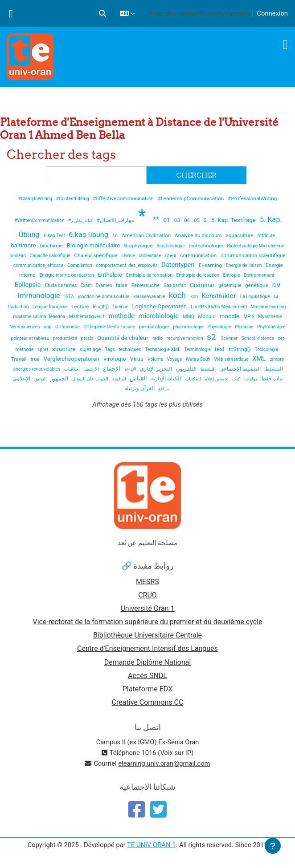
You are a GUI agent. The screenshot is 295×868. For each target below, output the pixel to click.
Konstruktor (219, 296)
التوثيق (41, 379)
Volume (156, 359)
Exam (86, 285)
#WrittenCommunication (40, 220)
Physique (245, 327)
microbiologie (160, 316)
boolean (18, 256)
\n (116, 235)
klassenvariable (150, 297)
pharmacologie (189, 327)
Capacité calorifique (51, 256)
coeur (171, 256)
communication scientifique (253, 255)
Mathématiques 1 (88, 317)
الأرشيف (92, 369)
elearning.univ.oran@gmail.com (164, 763)
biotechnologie (207, 246)
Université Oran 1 (147, 608)
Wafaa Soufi (199, 359)
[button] (102, 13)
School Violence (258, 338)
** (157, 220)
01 (168, 220)
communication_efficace (39, 265)
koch (178, 295)
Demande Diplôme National (148, 662)
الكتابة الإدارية (167, 379)
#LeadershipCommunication (192, 198)
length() (101, 307)
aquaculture (240, 235)
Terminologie (198, 349)
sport (43, 349)
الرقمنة (120, 379)
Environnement (259, 275)
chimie (129, 256)
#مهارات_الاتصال (116, 220)
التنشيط (209, 369)
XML (260, 359)
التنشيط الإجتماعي (241, 369)
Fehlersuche (146, 285)
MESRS (147, 582)
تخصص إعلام (217, 379)
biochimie (52, 246)
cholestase (150, 256)
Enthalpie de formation (150, 275)
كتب (237, 379)
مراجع (164, 389)
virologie (115, 359)
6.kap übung (89, 235)
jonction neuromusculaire (104, 297)
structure (65, 349)
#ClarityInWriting (36, 199)
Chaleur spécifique (96, 255)
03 (178, 220)
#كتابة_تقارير (81, 220)
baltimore (24, 245)
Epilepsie (29, 285)
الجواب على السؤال (91, 379)
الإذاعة (131, 369)
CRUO (147, 595)
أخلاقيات (73, 369)
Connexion (272, 13)
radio (158, 338)
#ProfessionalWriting (252, 198)
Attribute (266, 236)
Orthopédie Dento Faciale (110, 327)
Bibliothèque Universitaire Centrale (147, 635)
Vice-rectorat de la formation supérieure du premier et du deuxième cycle (147, 622)
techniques (130, 349)
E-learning (211, 265)
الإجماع (112, 369)
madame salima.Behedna (40, 317)
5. (206, 220)
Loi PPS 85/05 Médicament (219, 307)
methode (123, 316)
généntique (231, 285)
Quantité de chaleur (123, 338)
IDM (277, 285)
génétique (257, 285)
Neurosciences (25, 327)
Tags (110, 349)
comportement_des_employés (127, 265)
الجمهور (60, 379)
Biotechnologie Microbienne (256, 246)
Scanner (229, 338)
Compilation (80, 265)
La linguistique (256, 297)
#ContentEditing (73, 199)
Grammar (203, 285)
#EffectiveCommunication (124, 198)
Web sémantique (232, 359)
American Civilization (147, 235)
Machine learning (268, 307)
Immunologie (40, 296)
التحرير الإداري (157, 369)
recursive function (185, 338)
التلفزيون (187, 369)
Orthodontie (68, 327)
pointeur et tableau (31, 338)
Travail (19, 359)
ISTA (70, 297)
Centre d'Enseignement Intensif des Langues (147, 648)
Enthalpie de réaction (199, 275)
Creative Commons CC (148, 702)
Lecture (81, 307)
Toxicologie (267, 349)
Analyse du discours (199, 235)
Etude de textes (61, 285)
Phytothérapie (271, 327)
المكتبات (194, 379)
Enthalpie (111, 275)
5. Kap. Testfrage (234, 220)
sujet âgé (91, 349)
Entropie (232, 275)
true (36, 359)
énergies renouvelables (37, 369)
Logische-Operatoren (160, 306)
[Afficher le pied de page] (273, 846)
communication (199, 255)
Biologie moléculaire (94, 245)
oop (48, 327)
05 (197, 220)
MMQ (189, 317)
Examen (104, 285)
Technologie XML (163, 349)
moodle (230, 316)
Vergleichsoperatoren (72, 359)
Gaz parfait (175, 285)
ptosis (88, 338)
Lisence (121, 307)
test (221, 349)
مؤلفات (252, 379)
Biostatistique (171, 246)
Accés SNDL (147, 676)
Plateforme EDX (147, 689)
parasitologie (154, 327)
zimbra (277, 359)
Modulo (207, 316)
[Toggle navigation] (285, 44)
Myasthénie (270, 317)
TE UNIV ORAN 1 (151, 845)
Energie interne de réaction (67, 275)
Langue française (51, 307)
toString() (240, 349)
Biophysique (139, 246)
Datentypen (179, 265)
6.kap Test (55, 236)
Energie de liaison (244, 265)
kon (195, 297)
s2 (212, 337)
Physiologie (220, 327)
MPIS (249, 317)
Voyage (175, 359)
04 (188, 220)
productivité (66, 338)
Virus (138, 359)
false (122, 285)
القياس (139, 378)
